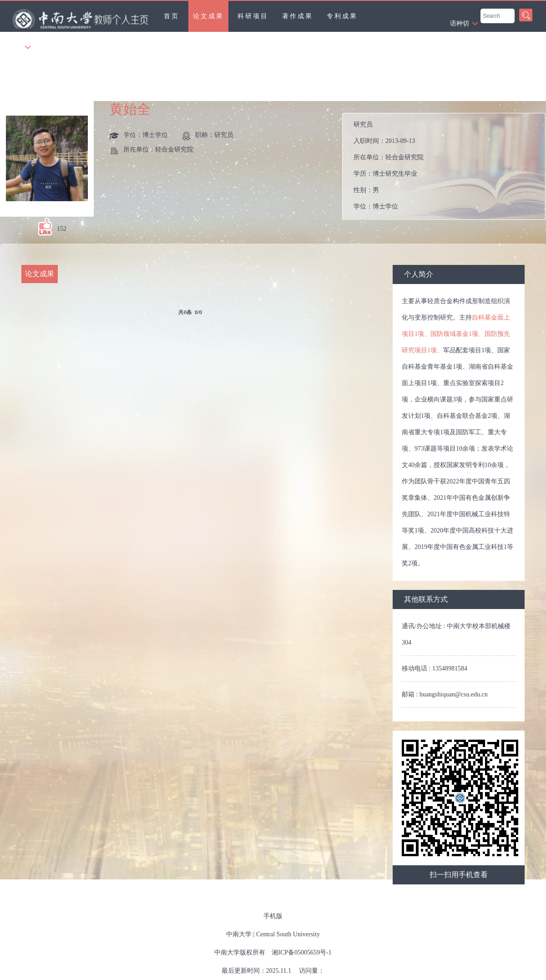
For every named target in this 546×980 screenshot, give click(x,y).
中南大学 (239, 934)
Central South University (288, 934)
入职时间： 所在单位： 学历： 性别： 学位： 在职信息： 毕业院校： (447, 166)
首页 (172, 16)
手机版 (273, 916)
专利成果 (342, 16)
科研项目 (253, 16)
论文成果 (208, 16)
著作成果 (298, 16)
